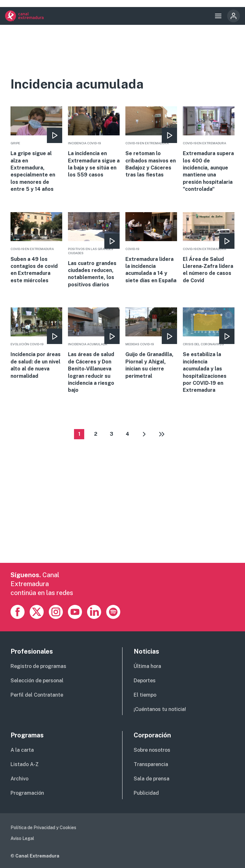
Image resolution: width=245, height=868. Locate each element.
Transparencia (151, 764)
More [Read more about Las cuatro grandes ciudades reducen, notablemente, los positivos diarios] (94, 250)
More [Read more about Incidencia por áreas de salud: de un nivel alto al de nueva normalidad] (36, 344)
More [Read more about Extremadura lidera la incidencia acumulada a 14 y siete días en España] (151, 248)
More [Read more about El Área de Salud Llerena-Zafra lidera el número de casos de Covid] (209, 248)
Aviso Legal (22, 838)
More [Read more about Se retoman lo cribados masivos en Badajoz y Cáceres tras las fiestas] (151, 143)
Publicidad (146, 793)
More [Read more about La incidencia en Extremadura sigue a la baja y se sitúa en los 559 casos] (94, 143)
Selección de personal (37, 681)
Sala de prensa (152, 779)
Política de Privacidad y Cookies (43, 828)
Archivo (19, 779)
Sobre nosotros (152, 750)
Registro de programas (38, 666)
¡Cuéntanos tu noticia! (160, 709)
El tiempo (145, 695)
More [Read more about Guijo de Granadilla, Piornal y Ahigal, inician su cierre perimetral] (151, 344)
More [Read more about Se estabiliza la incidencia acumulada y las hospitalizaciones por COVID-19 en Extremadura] (209, 351)
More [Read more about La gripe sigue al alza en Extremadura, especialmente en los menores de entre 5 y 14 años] (36, 150)
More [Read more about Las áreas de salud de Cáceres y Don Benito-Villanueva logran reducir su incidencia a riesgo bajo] (94, 351)
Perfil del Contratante (37, 695)
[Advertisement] (122, 518)
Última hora (147, 666)
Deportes (145, 681)
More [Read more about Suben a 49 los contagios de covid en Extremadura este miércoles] (36, 248)
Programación (27, 793)
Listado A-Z (25, 764)
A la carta (22, 750)
